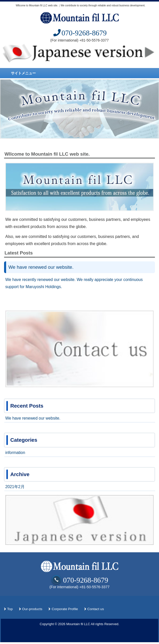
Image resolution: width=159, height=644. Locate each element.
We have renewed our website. (41, 267)
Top (10, 609)
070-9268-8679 (80, 33)
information (15, 453)
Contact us (96, 609)
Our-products (32, 609)
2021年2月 (15, 487)
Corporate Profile (65, 609)
